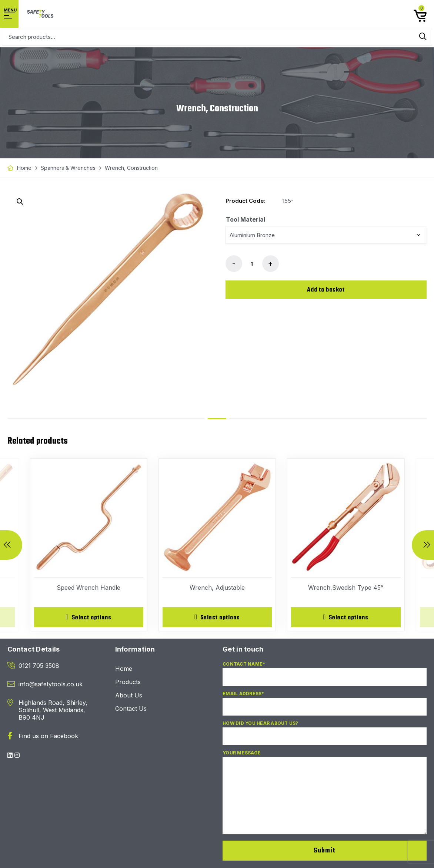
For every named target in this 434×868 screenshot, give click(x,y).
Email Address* (325, 707)
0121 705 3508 (39, 666)
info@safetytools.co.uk (51, 685)
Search (423, 37)
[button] (20, 202)
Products (128, 683)
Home (24, 168)
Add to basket (326, 290)
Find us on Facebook (48, 737)
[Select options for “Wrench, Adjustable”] (217, 618)
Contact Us (131, 709)
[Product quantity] (252, 264)
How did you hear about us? (325, 737)
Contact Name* (325, 677)
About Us (129, 696)
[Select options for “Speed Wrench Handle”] (89, 618)
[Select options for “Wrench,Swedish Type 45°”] (346, 618)
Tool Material (246, 219)
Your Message (325, 796)
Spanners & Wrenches (68, 168)
